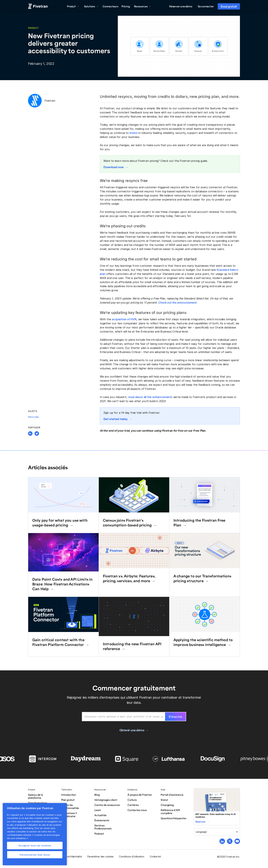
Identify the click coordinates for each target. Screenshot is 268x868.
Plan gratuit (68, 800)
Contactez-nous (137, 810)
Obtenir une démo (132, 730)
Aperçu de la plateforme (35, 796)
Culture (132, 800)
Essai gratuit (229, 6)
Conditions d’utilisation (132, 856)
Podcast (99, 834)
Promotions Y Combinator (69, 815)
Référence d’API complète (170, 812)
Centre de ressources (107, 805)
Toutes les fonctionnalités (70, 806)
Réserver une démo (181, 6)
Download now (114, 167)
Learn (98, 810)
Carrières (133, 805)
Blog (97, 795)
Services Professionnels (103, 827)
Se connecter (206, 6)
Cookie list (155, 856)
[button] (73, 6)
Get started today (115, 419)
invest (134, 133)
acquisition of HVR (124, 319)
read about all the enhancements (150, 397)
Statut (164, 800)
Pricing (126, 6)
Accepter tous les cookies (35, 845)
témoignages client (106, 800)
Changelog (167, 805)
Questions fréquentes (173, 818)
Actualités (100, 815)
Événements (102, 820)
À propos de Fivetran (140, 795)
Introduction (69, 795)
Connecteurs (110, 6)
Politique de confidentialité (67, 856)
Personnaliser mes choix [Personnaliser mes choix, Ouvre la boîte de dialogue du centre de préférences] (35, 855)
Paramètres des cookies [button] (100, 856)
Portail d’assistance (172, 795)
